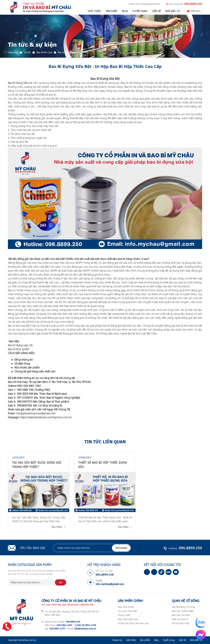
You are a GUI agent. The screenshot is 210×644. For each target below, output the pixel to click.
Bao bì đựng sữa (18, 83)
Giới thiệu (94, 11)
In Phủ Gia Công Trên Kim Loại (133, 623)
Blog (125, 11)
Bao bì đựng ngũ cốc (21, 345)
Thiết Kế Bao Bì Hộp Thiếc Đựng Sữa (103, 465)
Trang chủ (117, 640)
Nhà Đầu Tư (173, 11)
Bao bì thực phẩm (19, 349)
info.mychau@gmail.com (148, 4)
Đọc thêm (57, 527)
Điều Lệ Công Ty (180, 619)
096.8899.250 (193, 4)
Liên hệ (156, 11)
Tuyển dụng (140, 11)
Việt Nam (195, 11)
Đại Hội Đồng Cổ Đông (183, 607)
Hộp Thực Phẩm (126, 607)
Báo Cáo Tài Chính (181, 615)
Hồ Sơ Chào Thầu (181, 623)
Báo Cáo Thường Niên (183, 611)
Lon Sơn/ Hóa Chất (127, 611)
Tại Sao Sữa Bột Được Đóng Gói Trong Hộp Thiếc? (37, 465)
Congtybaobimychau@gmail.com (36, 413)
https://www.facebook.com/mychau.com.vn (46, 417)
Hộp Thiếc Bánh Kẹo (128, 619)
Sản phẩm (111, 11)
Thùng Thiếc (124, 615)
